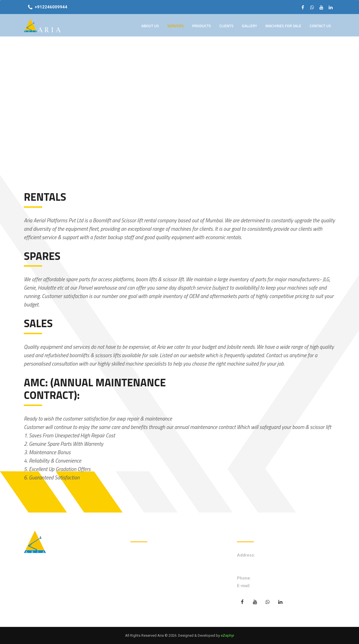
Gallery (249, 26)
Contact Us (320, 26)
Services (175, 26)
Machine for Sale (152, 588)
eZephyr (227, 635)
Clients (226, 26)
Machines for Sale (283, 26)
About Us (150, 26)
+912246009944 (51, 7)
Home (142, 555)
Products (202, 26)
